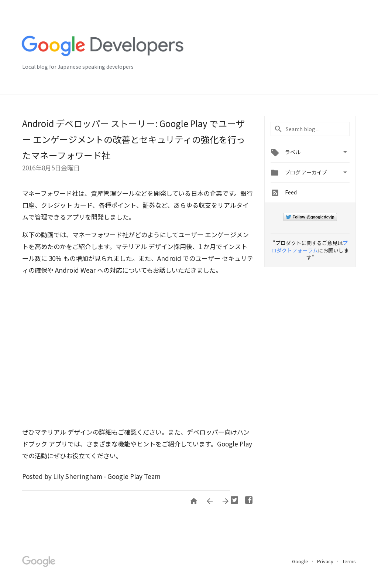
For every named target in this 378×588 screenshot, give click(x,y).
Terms (349, 561)
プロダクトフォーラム (310, 247)
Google (301, 561)
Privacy (326, 561)
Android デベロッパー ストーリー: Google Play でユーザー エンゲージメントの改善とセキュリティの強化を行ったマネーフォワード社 (134, 139)
